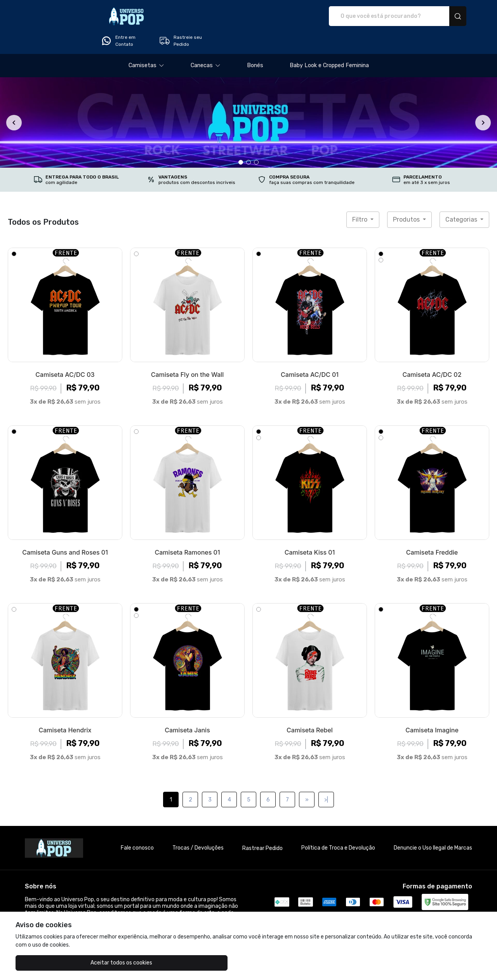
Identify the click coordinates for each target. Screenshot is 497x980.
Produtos (407, 198)
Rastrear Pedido (262, 826)
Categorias (462, 198)
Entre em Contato (379, 16)
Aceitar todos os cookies (55, 963)
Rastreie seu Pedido (441, 16)
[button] (146, 44)
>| (326, 778)
